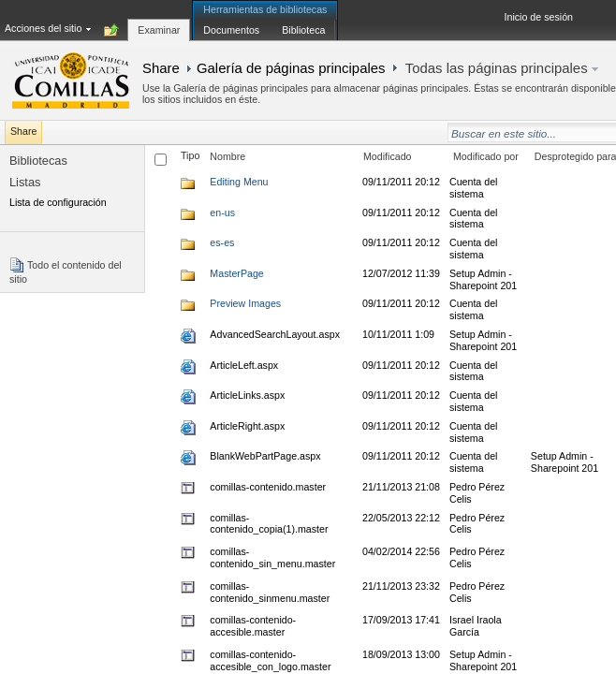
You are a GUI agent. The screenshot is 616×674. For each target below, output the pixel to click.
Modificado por (486, 156)
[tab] (159, 20)
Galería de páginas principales (291, 68)
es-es (222, 242)
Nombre (227, 156)
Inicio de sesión (539, 17)
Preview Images (245, 303)
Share (161, 68)
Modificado (388, 156)
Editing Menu (239, 182)
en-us (222, 212)
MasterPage (236, 273)
